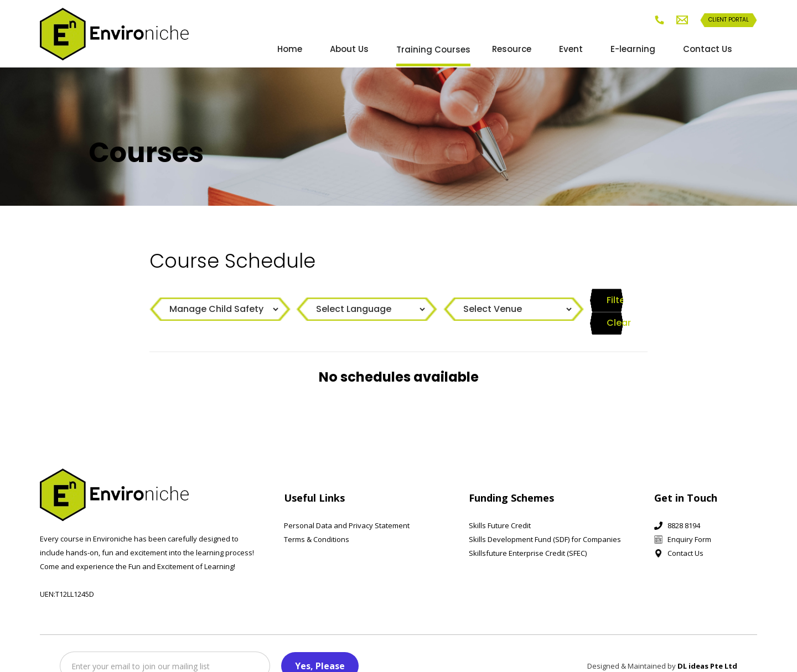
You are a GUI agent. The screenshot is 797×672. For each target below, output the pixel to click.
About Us (349, 49)
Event (571, 49)
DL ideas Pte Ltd (707, 647)
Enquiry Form (689, 520)
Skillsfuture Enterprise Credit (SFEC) (528, 534)
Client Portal (729, 20)
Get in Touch (686, 478)
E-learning (633, 49)
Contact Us (708, 49)
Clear (620, 302)
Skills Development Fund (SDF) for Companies (545, 520)
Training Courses (433, 50)
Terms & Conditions (317, 520)
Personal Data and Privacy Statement (347, 506)
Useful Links (314, 478)
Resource (512, 49)
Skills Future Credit (500, 506)
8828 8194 (684, 506)
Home (290, 49)
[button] (443, 50)
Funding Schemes (511, 478)
